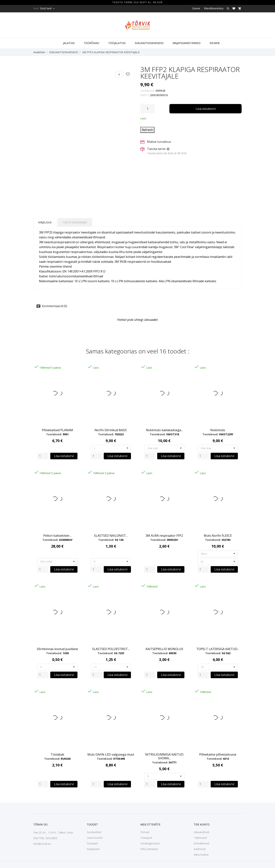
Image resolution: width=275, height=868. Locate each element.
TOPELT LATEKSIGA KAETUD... (218, 649)
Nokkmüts (218, 430)
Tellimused (200, 838)
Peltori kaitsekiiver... (57, 536)
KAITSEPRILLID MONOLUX (164, 649)
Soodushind (94, 832)
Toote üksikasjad (75, 222)
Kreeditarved (201, 843)
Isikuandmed (201, 832)
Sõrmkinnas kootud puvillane (57, 649)
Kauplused (93, 849)
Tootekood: (147, 91)
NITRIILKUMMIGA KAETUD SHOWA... (164, 756)
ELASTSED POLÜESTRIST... (111, 649)
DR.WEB (215, 43)
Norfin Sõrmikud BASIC (111, 430)
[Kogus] (148, 109)
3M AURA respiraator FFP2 (164, 536)
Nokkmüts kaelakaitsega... (164, 430)
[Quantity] (43, 456)
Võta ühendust (149, 849)
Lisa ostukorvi (206, 109)
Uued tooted (95, 838)
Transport (146, 838)
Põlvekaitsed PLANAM (57, 430)
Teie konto (202, 824)
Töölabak (57, 754)
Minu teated (201, 855)
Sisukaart (92, 843)
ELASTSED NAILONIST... (111, 536)
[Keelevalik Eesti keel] (48, 8)
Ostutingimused (150, 843)
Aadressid (200, 849)
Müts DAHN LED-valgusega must (111, 754)
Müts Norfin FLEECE (218, 536)
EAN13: (145, 95)
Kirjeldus (45, 222)
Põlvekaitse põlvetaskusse (218, 754)
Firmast (145, 832)
